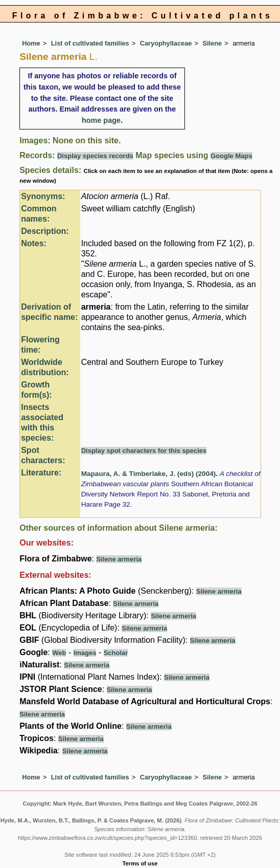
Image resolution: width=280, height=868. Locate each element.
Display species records (95, 156)
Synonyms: (43, 196)
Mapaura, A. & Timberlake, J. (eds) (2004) (149, 474)
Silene (212, 43)
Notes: (34, 243)
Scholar (116, 653)
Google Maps (231, 156)
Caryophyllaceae (166, 43)
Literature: (41, 473)
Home (31, 43)
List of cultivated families (90, 43)
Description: (45, 231)
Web (59, 653)
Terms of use (140, 863)
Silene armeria (119, 559)
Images (85, 653)
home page (101, 120)
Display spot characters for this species (144, 451)
